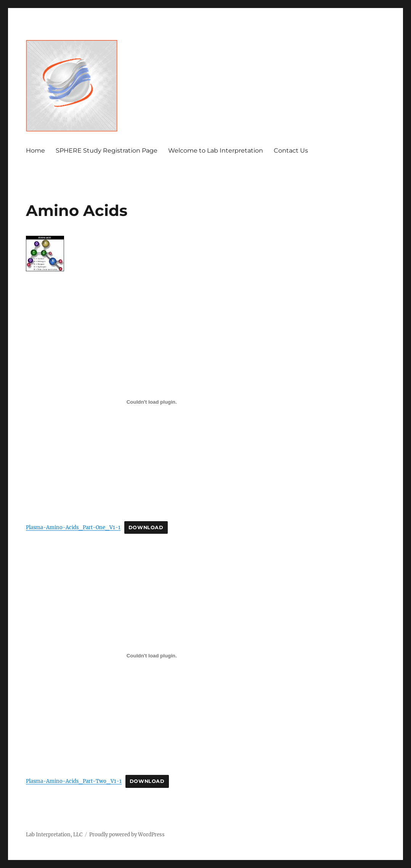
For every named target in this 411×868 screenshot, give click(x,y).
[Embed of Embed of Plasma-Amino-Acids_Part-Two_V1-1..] (152, 656)
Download (146, 527)
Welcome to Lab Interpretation (216, 151)
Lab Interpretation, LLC (54, 835)
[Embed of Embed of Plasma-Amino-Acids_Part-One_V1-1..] (152, 402)
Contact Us (291, 151)
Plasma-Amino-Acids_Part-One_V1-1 (73, 527)
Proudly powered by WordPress (127, 835)
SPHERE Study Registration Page (107, 151)
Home (35, 151)
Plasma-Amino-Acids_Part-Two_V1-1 (74, 781)
